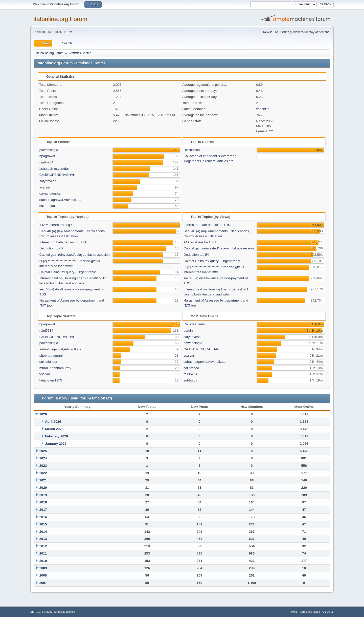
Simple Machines (64, 612)
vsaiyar (45, 187)
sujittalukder (48, 362)
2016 (43, 517)
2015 (43, 524)
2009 (43, 568)
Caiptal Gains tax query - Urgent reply (68, 272)
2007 (43, 583)
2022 (43, 473)
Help (294, 612)
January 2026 (56, 444)
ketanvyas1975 (51, 380)
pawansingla (49, 150)
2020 (43, 488)
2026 (43, 414)
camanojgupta (50, 193)
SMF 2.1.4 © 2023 (41, 612)
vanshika (263, 109)
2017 (43, 510)
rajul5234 (46, 162)
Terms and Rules (310, 612)
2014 (43, 532)
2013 (43, 539)
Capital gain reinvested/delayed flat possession (75, 255)
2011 (43, 553)
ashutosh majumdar (54, 169)
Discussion (192, 150)
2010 (43, 561)
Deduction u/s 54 (52, 248)
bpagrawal (47, 156)
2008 (43, 575)
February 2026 (56, 436)
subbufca (190, 380)
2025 (43, 451)
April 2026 (53, 422)
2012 (43, 546)
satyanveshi (48, 181)
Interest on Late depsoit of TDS (63, 242)
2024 (43, 458)
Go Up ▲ (328, 612)
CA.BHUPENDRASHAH (58, 175)
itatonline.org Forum (60, 19)
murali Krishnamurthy (55, 368)
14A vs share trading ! (56, 225)
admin (188, 331)
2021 (43, 480)
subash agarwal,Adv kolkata (60, 200)
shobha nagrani (51, 356)
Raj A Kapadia (194, 324)
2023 (43, 466)
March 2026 (54, 429)
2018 (43, 502)
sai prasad (47, 206)
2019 (43, 495)
